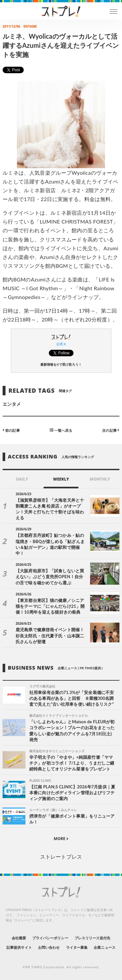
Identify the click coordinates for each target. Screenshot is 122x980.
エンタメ (12, 404)
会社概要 (19, 938)
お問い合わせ (49, 947)
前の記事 (11, 430)
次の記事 (111, 430)
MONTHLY (100, 479)
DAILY (22, 479)
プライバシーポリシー (50, 938)
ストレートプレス (61, 857)
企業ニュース (104, 947)
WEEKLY (61, 479)
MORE (61, 839)
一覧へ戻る (61, 430)
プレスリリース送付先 (93, 938)
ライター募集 (77, 947)
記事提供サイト (19, 947)
